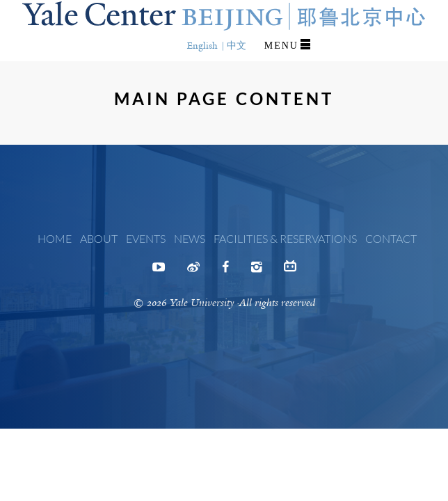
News (190, 238)
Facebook (225, 271)
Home (55, 238)
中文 (237, 46)
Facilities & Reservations (285, 238)
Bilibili (290, 269)
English (202, 46)
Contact (391, 238)
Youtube (159, 271)
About (99, 238)
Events (146, 238)
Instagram (256, 271)
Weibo (193, 271)
